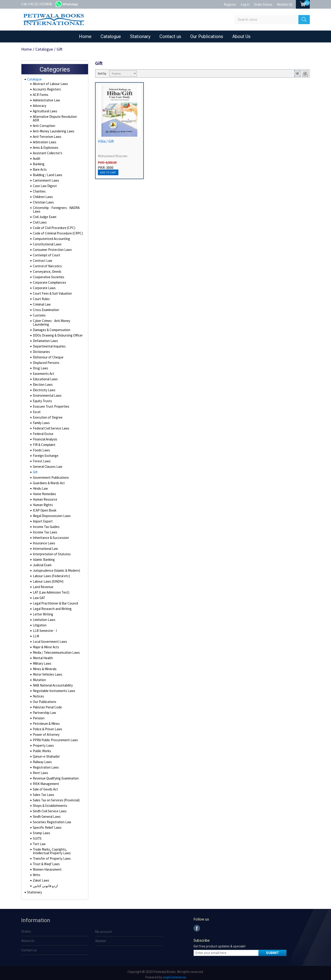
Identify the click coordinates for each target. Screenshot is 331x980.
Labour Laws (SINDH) (47, 579)
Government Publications (50, 475)
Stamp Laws (41, 831)
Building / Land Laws (46, 172)
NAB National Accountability (51, 683)
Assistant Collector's (47, 151)
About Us (241, 36)
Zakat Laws (40, 878)
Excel (36, 409)
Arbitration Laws (44, 140)
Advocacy (40, 107)
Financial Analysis (45, 437)
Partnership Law (44, 710)
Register (230, 4)
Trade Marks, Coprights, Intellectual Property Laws (57, 849)
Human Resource (44, 497)
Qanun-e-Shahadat (45, 754)
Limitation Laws (43, 617)
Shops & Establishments (49, 803)
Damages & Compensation (51, 327)
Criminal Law (41, 302)
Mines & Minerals (44, 666)
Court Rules (41, 296)
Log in (245, 4)
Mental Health (42, 656)
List (305, 73)
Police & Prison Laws (47, 727)
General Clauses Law (47, 464)
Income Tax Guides (46, 524)
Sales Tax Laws (43, 792)
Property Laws (43, 743)
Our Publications (207, 36)
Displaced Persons (46, 360)
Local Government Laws (49, 639)
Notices (38, 694)
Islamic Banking (43, 557)
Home (85, 36)
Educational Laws (44, 377)
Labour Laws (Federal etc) (50, 574)
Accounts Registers (46, 90)
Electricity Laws (43, 388)
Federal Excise (43, 431)
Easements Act (43, 371)
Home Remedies (44, 491)
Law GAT (38, 595)
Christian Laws (43, 200)
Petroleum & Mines (46, 721)
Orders (26, 930)
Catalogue (111, 36)
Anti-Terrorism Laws (46, 134)
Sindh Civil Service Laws (49, 809)
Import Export (42, 519)
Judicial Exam (42, 563)
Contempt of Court (46, 253)
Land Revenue (42, 584)
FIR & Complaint (43, 442)
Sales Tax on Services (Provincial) (55, 798)
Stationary (140, 36)
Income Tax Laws (44, 530)
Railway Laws (42, 759)
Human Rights (42, 502)
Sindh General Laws (46, 814)
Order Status (263, 4)
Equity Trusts (42, 399)
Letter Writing (42, 612)
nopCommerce (175, 976)
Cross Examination (45, 307)
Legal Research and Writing (51, 606)
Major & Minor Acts (46, 645)
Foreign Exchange (45, 453)
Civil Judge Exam (44, 214)
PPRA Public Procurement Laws (54, 738)
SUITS (37, 836)
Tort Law (39, 841)
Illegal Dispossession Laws (51, 513)
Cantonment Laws (45, 178)
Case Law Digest (44, 183)
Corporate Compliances (49, 280)
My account (103, 930)
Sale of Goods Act (45, 787)
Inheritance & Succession (50, 535)
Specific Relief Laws (47, 825)
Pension (38, 716)
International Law (44, 546)
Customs (39, 313)
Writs (36, 872)
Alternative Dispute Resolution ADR (57, 118)
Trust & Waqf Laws (45, 862)
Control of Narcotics (47, 264)
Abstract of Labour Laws (49, 85)
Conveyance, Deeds (47, 269)
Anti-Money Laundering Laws (52, 129)
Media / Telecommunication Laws (55, 650)
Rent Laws (40, 770)
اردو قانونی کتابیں (44, 883)
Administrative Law (46, 101)
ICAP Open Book (44, 508)
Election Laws (42, 382)
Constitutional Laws (46, 242)
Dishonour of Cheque (47, 355)
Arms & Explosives (45, 145)
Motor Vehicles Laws (47, 672)
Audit (36, 156)
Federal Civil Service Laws (51, 426)
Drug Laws (40, 366)
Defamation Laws (44, 338)
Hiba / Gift (106, 141)
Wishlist (101, 940)
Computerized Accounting (51, 236)
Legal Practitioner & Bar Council (54, 601)
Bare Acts (39, 167)
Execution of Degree (47, 415)
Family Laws (41, 420)
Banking (38, 162)
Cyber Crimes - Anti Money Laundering (51, 320)
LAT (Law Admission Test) (50, 590)
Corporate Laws (44, 286)
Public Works (42, 749)
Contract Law (42, 258)
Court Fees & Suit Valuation (51, 291)
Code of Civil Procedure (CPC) (53, 225)
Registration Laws (45, 765)
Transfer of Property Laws (51, 856)
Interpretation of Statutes (51, 552)
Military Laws (42, 661)
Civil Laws (39, 220)
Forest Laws (41, 459)
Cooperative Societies (48, 275)
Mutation (39, 677)
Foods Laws (41, 448)
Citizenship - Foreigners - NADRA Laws (55, 207)
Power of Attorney (46, 732)
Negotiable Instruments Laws (53, 688)
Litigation (39, 623)
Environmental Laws (46, 393)
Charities (39, 189)
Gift (35, 470)
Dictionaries (41, 349)
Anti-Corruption (43, 123)
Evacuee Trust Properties (50, 404)
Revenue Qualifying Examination (55, 776)
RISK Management (45, 781)
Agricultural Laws (44, 112)
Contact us (170, 36)
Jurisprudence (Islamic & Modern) (56, 568)
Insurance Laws (43, 541)
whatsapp (71, 4)
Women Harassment (47, 867)
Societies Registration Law (51, 820)
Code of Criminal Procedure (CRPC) (57, 231)
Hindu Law (40, 486)
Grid (297, 73)
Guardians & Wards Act (48, 481)
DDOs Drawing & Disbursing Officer (56, 333)
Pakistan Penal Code (47, 705)
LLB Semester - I (44, 628)
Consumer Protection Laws (51, 247)
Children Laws (42, 194)
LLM (35, 634)
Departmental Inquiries (48, 344)
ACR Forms (40, 96)
